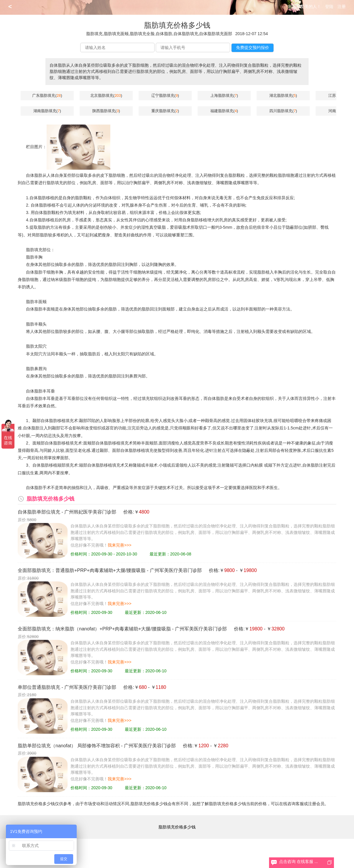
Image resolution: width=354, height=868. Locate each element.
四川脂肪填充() (283, 111)
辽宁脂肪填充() (165, 95)
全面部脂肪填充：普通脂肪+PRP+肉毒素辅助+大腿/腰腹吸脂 (82, 570)
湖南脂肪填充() (47, 111)
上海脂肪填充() (224, 95)
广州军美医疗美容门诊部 (176, 570)
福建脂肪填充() (224, 111)
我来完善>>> (120, 545)
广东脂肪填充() (47, 95)
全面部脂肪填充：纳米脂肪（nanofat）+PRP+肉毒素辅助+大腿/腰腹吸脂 (94, 629)
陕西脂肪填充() (106, 111)
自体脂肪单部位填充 (39, 512)
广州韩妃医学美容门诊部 (90, 512)
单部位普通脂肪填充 (39, 687)
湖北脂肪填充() (283, 95)
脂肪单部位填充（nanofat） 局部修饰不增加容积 (69, 746)
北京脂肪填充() (106, 95)
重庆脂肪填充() (165, 111)
